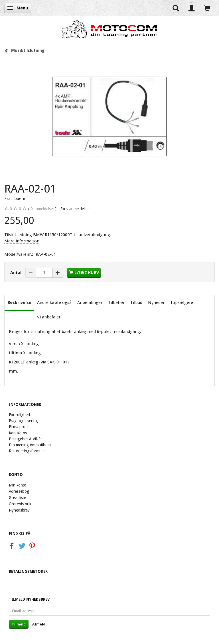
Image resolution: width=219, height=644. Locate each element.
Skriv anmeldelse (74, 209)
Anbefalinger (90, 302)
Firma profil (19, 427)
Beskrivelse (19, 302)
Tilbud (136, 302)
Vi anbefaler (49, 317)
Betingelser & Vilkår (25, 439)
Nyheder (156, 302)
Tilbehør (116, 302)
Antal (16, 273)
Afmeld (39, 624)
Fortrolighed (19, 415)
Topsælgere (182, 302)
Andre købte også (54, 302)
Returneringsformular (27, 451)
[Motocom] (109, 29)
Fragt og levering (23, 421)
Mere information (22, 241)
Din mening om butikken (30, 445)
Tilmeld (19, 624)
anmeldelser (42, 209)
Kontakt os (18, 433)
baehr (20, 199)
